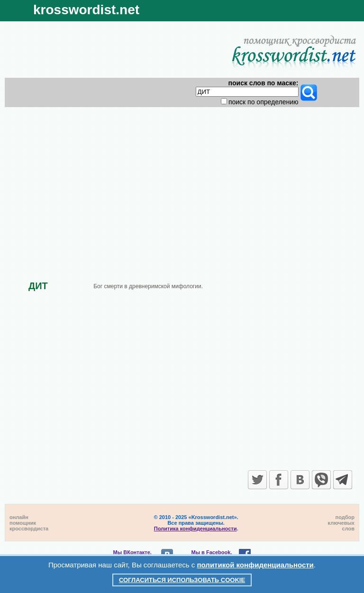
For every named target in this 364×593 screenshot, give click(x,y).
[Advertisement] (182, 186)
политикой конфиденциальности (255, 565)
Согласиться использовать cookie (182, 580)
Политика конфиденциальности (196, 529)
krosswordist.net (86, 10)
